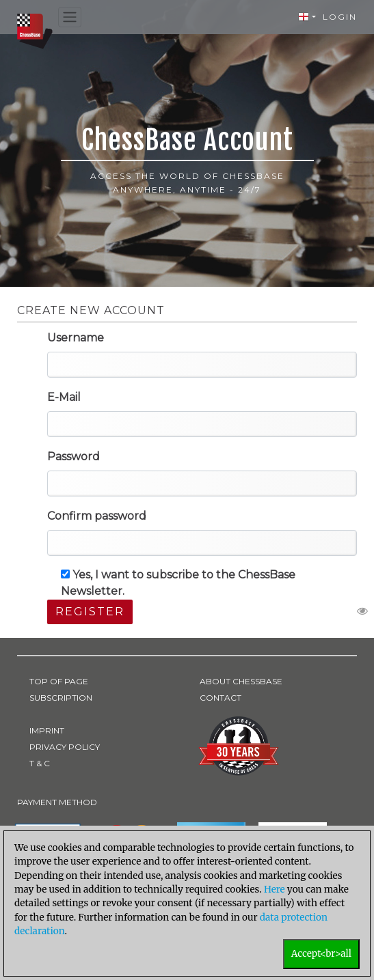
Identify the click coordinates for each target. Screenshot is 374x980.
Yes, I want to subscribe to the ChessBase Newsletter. (178, 583)
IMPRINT (47, 730)
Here (275, 890)
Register (90, 612)
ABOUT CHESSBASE (241, 681)
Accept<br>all (321, 954)
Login (340, 17)
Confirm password (97, 516)
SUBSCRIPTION (61, 698)
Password (74, 457)
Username (76, 338)
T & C (40, 763)
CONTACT (221, 698)
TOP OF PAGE (59, 681)
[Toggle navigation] (70, 17)
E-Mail (64, 397)
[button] (307, 17)
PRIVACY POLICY (65, 747)
